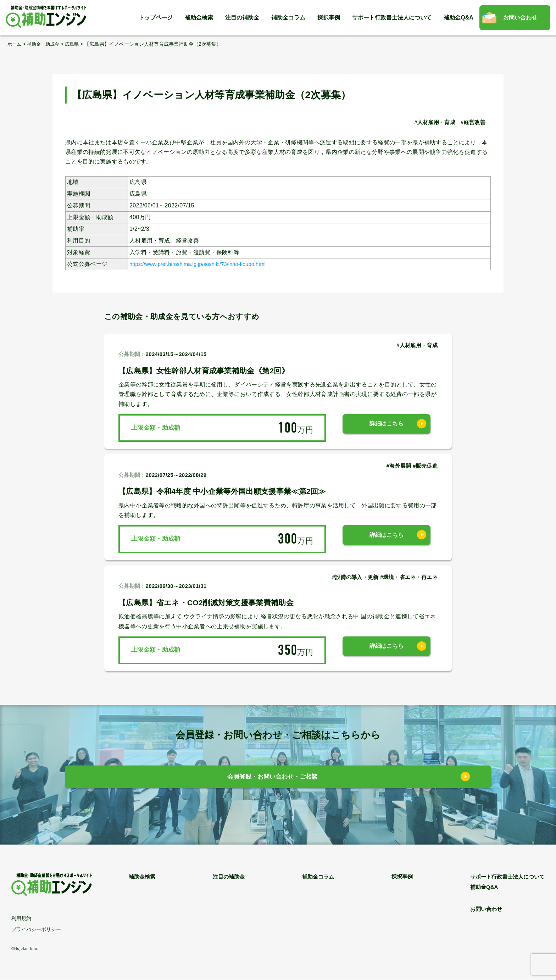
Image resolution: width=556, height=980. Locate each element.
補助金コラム (288, 18)
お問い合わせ (520, 18)
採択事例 (329, 18)
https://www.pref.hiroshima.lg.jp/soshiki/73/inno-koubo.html (206, 264)
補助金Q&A (458, 18)
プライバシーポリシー (36, 930)
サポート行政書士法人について (392, 18)
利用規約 (21, 919)
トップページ (156, 18)
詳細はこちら (387, 428)
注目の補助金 (242, 18)
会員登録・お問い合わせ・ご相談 (273, 778)
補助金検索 (199, 18)
